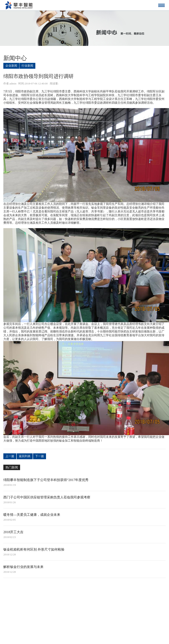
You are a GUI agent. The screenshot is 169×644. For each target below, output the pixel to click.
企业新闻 (11, 66)
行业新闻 (27, 66)
